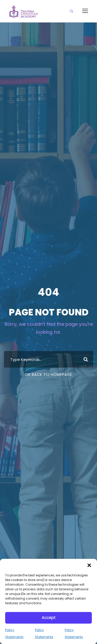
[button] (89, 565)
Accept (49, 618)
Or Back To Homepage (48, 375)
